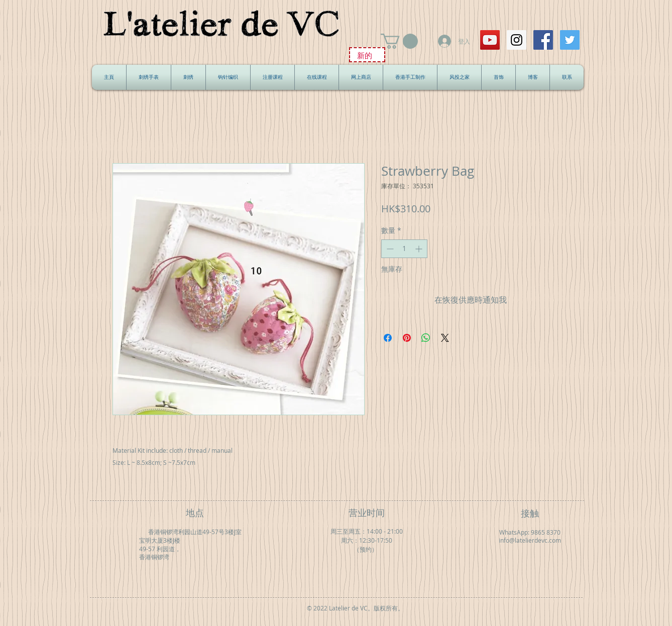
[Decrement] (389, 249)
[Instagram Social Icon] (517, 40)
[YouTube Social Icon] (490, 40)
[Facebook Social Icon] (543, 40)
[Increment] (420, 249)
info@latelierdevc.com (530, 540)
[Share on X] (445, 338)
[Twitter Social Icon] (570, 40)
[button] (399, 41)
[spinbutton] (404, 249)
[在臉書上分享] (388, 338)
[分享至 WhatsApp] (426, 338)
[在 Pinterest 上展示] (407, 338)
